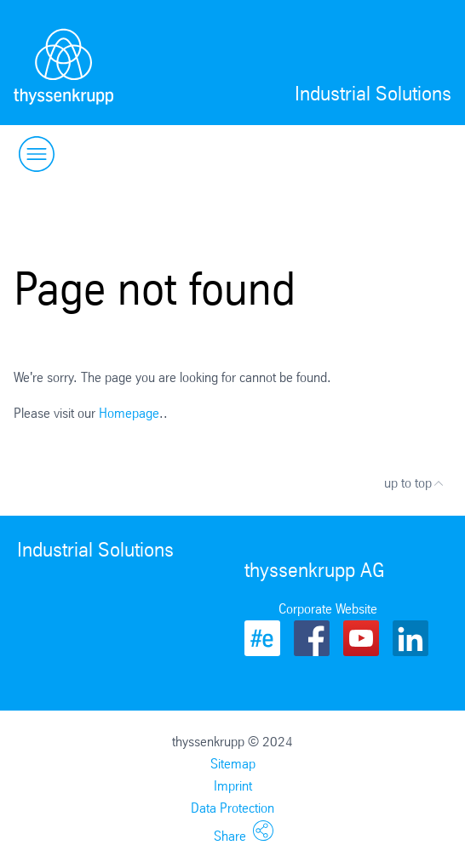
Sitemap (233, 764)
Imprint (233, 786)
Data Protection (232, 808)
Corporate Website (328, 609)
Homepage (129, 413)
